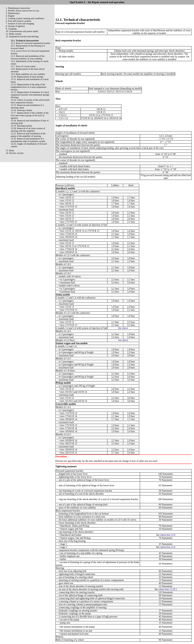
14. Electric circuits (15, 153)
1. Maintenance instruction (18, 8)
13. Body (10, 150)
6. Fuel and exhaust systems (18, 21)
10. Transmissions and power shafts (22, 31)
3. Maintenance (13, 13)
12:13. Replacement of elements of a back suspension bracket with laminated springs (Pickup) (30, 95)
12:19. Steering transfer (21, 126)
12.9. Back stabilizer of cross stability (28, 74)
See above (123, 328)
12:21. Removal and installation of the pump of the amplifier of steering (28, 135)
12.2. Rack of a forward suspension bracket (30, 43)
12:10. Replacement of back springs (27, 77)
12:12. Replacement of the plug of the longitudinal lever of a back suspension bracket (29, 87)
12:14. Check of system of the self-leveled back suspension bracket (30, 101)
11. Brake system (14, 34)
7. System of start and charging (20, 24)
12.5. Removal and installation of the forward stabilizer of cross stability (28, 57)
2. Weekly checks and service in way (23, 11)
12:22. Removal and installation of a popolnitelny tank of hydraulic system (28, 140)
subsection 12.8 (168, 535)
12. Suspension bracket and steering (22, 36)
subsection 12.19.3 (168, 589)
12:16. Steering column (21, 110)
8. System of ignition (15, 26)
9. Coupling (11, 29)
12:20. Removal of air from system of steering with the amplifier (28, 130)
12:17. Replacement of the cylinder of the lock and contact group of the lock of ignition (30, 115)
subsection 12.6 (168, 547)
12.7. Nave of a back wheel (23, 66)
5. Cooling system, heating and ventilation (25, 18)
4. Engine (10, 16)
